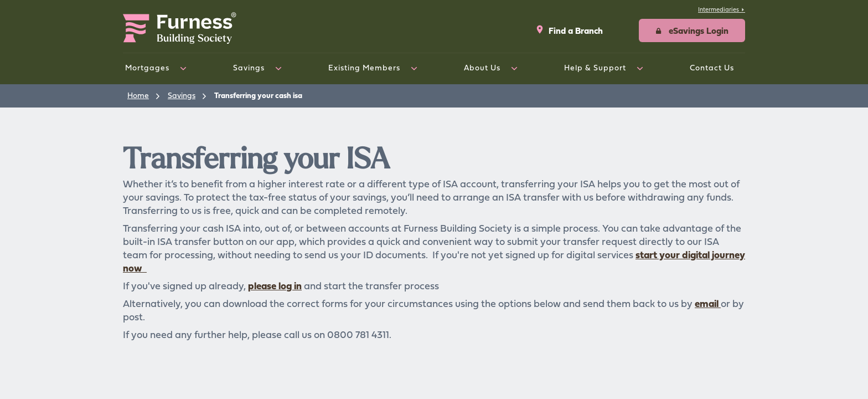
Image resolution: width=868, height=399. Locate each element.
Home (138, 95)
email (708, 303)
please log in (275, 286)
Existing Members (364, 67)
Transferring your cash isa (258, 95)
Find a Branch (569, 30)
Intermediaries (722, 9)
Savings (249, 67)
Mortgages (147, 67)
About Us (482, 67)
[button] (692, 30)
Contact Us (712, 67)
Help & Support (595, 67)
